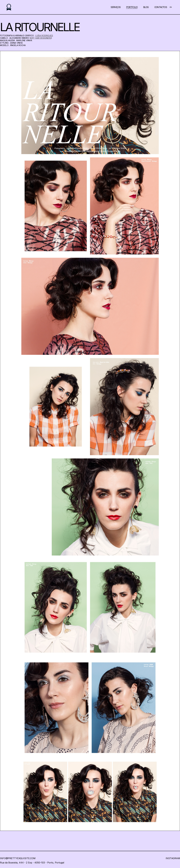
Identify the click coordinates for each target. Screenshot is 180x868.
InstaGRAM (173, 858)
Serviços (115, 7)
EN (171, 7)
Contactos (161, 7)
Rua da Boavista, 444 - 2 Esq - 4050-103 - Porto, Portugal (32, 863)
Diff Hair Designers (41, 38)
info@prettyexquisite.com (18, 858)
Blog (146, 7)
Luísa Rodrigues (44, 36)
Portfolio (132, 7)
